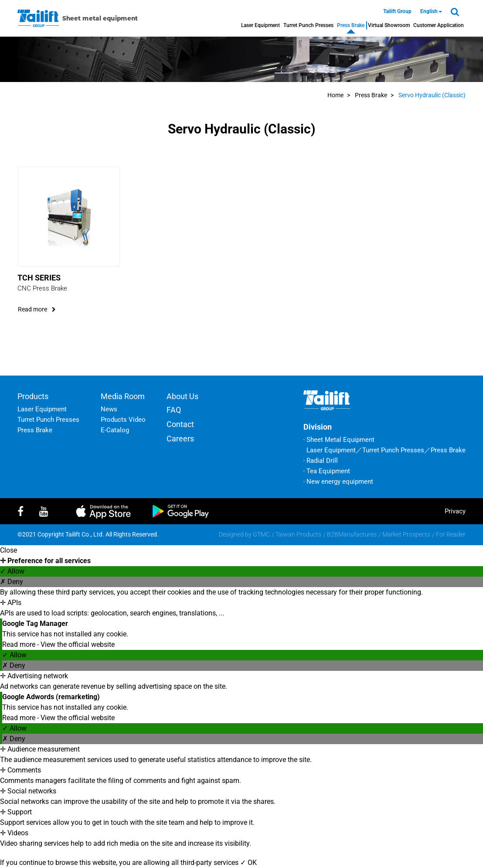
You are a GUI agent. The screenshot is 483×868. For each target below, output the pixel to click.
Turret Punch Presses (308, 25)
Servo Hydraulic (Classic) (432, 95)
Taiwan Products (298, 534)
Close (9, 550)
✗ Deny (12, 582)
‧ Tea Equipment (327, 471)
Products (33, 396)
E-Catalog (115, 430)
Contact (180, 424)
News (109, 409)
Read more (20, 644)
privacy (455, 511)
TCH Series (39, 278)
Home (335, 95)
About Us (182, 396)
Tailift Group (397, 11)
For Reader (451, 534)
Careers (180, 439)
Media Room (123, 396)
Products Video (123, 420)
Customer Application (439, 25)
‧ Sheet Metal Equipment (339, 440)
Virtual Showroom (389, 25)
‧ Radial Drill (321, 461)
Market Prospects (406, 534)
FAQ (174, 410)
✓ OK (248, 863)
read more (37, 309)
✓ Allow (12, 571)
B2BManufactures (352, 534)
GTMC (261, 534)
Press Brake (351, 25)
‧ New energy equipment (338, 482)
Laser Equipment (260, 25)
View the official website (78, 644)
